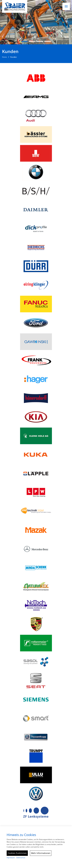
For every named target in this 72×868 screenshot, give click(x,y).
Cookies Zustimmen (17, 853)
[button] (66, 6)
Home (4, 57)
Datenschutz (21, 858)
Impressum (11, 858)
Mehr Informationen (41, 853)
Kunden (14, 57)
